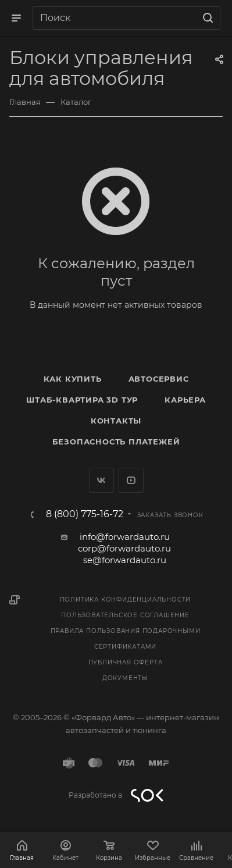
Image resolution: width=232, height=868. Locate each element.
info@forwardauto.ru (125, 537)
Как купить (73, 379)
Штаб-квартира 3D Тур (82, 400)
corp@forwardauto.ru (124, 548)
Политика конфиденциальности (126, 600)
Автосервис (159, 379)
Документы (125, 678)
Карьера (185, 400)
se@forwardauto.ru (125, 560)
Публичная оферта (126, 662)
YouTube (131, 480)
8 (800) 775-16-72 (85, 514)
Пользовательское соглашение (125, 615)
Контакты (116, 421)
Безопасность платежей (116, 442)
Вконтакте (101, 480)
